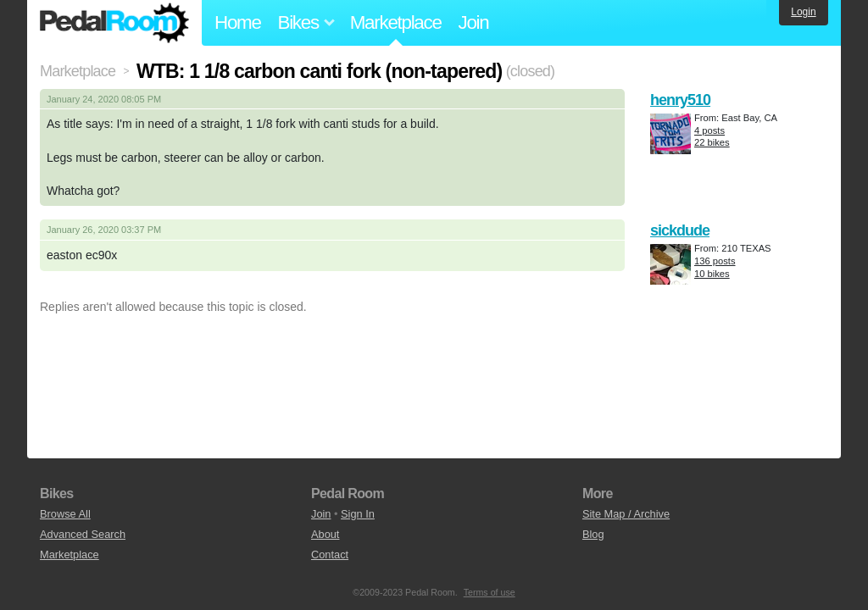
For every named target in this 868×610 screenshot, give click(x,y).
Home (238, 22)
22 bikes (712, 142)
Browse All (65, 514)
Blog (593, 534)
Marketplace (396, 22)
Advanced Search (83, 534)
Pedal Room (114, 23)
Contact (330, 555)
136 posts (715, 261)
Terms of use (490, 592)
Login (803, 12)
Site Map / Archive (626, 514)
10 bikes (712, 274)
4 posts (709, 130)
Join (474, 22)
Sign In (358, 514)
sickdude (680, 230)
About (325, 534)
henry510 (680, 100)
